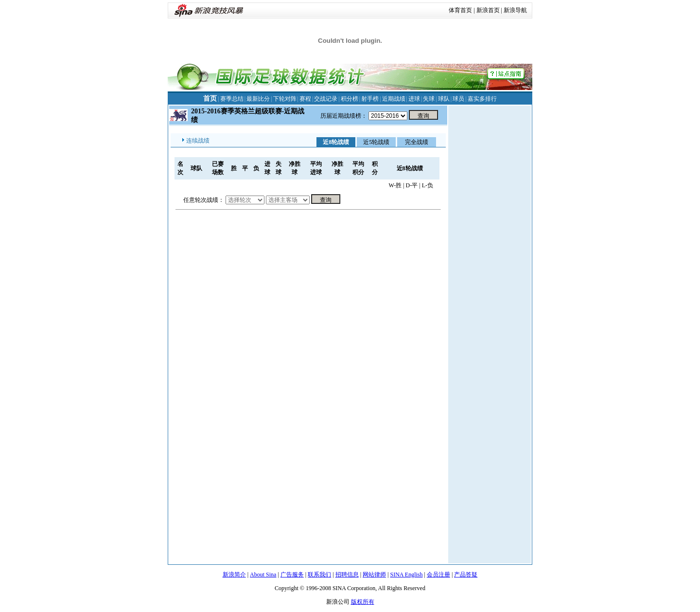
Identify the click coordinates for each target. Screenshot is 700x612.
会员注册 (438, 575)
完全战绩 (417, 142)
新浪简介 (234, 575)
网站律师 (374, 575)
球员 (458, 99)
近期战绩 (394, 99)
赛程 (305, 99)
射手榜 (370, 99)
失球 (429, 99)
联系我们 (319, 575)
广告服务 (292, 575)
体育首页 (460, 10)
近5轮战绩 (376, 142)
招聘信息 (347, 575)
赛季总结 (232, 99)
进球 (414, 99)
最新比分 (258, 99)
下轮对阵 (285, 99)
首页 (210, 99)
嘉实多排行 (482, 99)
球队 (444, 99)
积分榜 (350, 99)
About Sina (263, 575)
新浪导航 (515, 10)
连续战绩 (198, 141)
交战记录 (326, 99)
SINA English (406, 575)
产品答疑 (466, 575)
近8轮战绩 (336, 142)
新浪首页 (488, 10)
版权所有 (363, 602)
